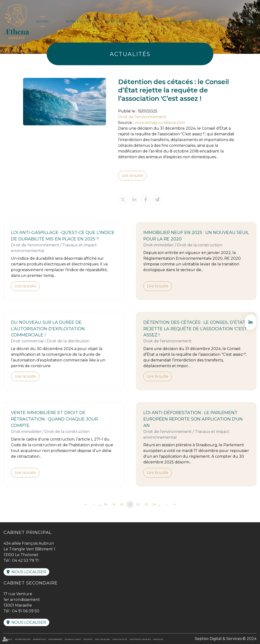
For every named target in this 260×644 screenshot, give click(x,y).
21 (130, 504)
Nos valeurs (102, 639)
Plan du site (120, 639)
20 (122, 504)
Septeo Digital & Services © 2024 (226, 639)
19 (114, 504)
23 (146, 504)
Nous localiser (29, 572)
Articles (158, 639)
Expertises (114, 21)
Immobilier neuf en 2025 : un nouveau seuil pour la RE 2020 (196, 236)
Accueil (43, 21)
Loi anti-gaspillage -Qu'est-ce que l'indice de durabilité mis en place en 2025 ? (63, 236)
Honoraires (176, 21)
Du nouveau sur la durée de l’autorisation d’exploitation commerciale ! (48, 329)
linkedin (250, 322)
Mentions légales (140, 639)
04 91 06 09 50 (26, 611)
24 (154, 504)
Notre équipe (77, 21)
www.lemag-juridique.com (160, 123)
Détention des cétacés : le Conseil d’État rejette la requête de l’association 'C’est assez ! (195, 329)
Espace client (214, 21)
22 (138, 504)
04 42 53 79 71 (25, 560)
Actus (144, 21)
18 (106, 504)
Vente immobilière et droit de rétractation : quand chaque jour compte (54, 419)
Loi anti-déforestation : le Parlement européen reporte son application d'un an (193, 419)
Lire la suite (132, 175)
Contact (249, 21)
